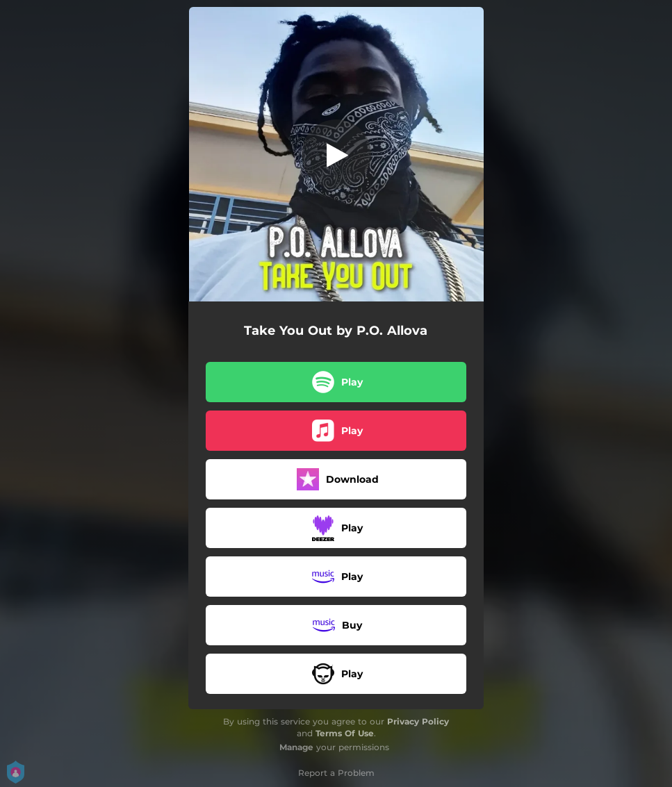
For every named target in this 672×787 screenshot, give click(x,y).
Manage (296, 747)
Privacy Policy (418, 721)
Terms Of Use (345, 733)
